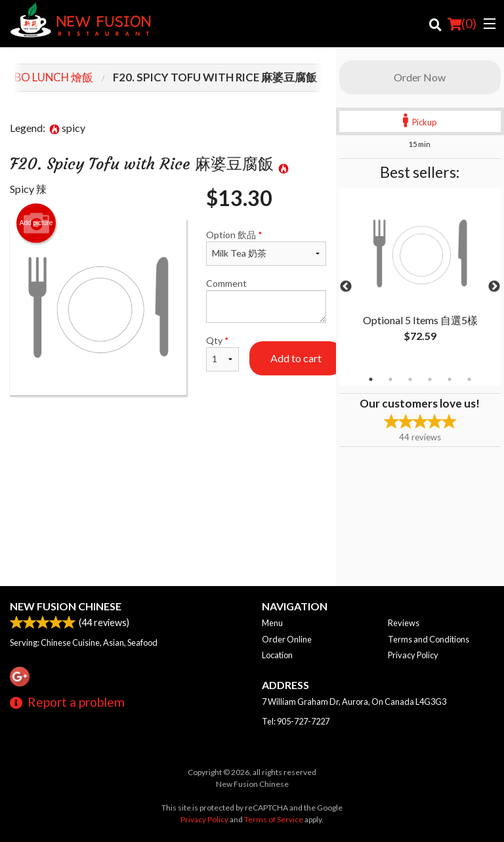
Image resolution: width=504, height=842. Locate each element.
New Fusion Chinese (66, 606)
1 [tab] (371, 379)
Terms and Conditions (429, 639)
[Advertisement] (168, 438)
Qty (222, 353)
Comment (266, 300)
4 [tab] (430, 379)
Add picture (36, 223)
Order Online (287, 639)
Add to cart (296, 358)
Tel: (296, 721)
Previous (346, 287)
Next (494, 287)
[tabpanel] (420, 279)
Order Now (420, 77)
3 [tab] (410, 379)
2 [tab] (390, 379)
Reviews (404, 623)
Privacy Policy (413, 655)
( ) (462, 24)
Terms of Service (274, 819)
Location (277, 655)
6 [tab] (469, 379)
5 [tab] (450, 379)
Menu (272, 623)
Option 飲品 (266, 247)
